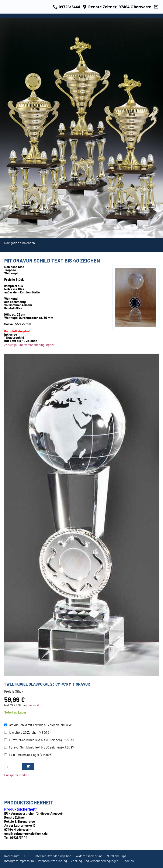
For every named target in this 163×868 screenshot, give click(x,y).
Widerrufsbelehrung (89, 856)
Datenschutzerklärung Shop (52, 856)
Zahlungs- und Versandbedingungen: (29, 345)
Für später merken (17, 775)
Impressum (12, 856)
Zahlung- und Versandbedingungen (95, 861)
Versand (34, 705)
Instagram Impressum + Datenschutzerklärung (36, 861)
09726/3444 (66, 7)
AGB (26, 856)
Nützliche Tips (117, 856)
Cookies (128, 861)
